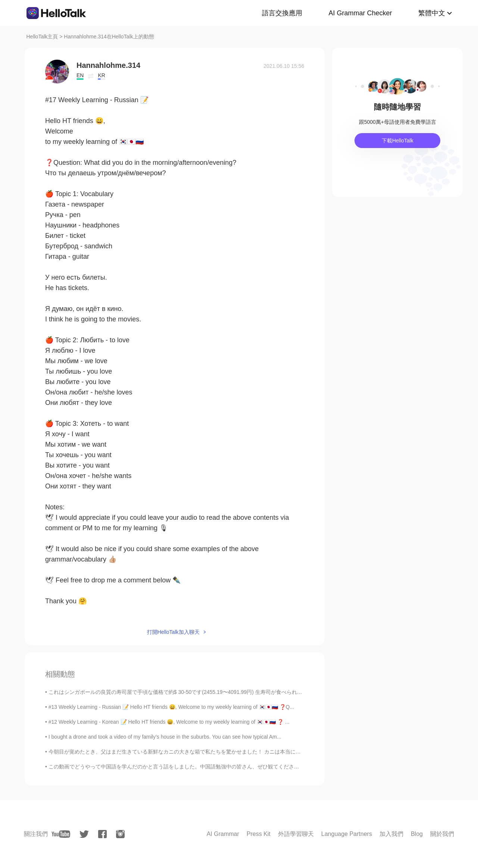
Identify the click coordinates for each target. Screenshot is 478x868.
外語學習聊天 (296, 834)
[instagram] (120, 834)
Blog (417, 834)
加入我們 (391, 834)
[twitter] (84, 834)
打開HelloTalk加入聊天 (173, 632)
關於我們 (442, 834)
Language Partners (347, 834)
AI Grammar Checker (360, 13)
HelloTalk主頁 (42, 37)
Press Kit (259, 834)
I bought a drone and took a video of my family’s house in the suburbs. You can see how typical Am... (165, 737)
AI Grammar (223, 834)
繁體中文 (432, 13)
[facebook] (102, 834)
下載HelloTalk (398, 141)
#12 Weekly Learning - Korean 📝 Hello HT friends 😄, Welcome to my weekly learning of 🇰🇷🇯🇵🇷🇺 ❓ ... (169, 722)
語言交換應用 (282, 13)
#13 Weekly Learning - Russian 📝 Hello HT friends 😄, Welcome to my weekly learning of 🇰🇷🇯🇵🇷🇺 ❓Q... (171, 707)
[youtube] (61, 834)
